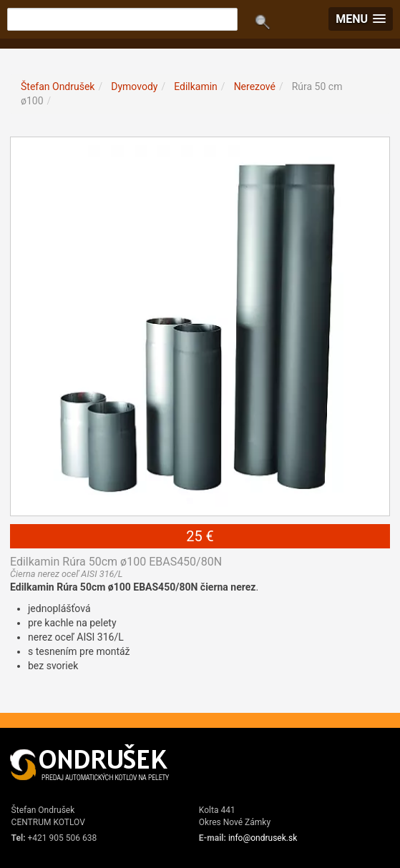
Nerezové (255, 87)
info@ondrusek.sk (263, 838)
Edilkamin (196, 87)
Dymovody (134, 87)
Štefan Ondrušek (58, 87)
